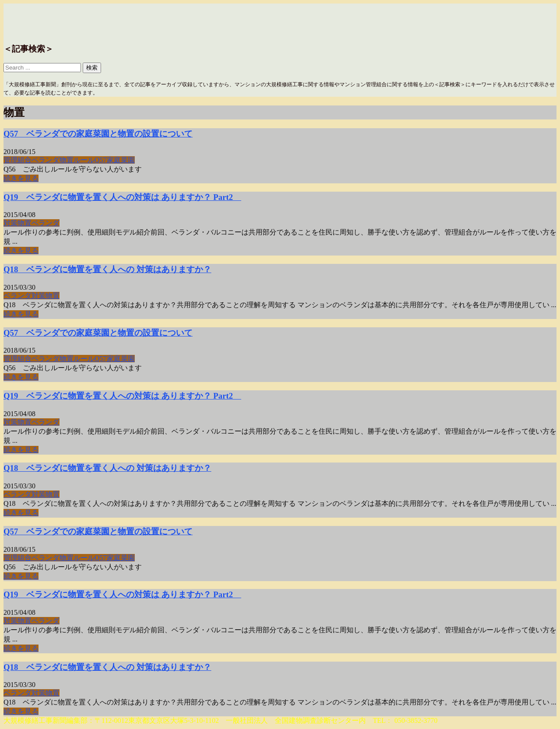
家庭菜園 (121, 160)
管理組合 (17, 160)
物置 (66, 160)
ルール (84, 160)
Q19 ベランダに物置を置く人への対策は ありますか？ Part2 (122, 197)
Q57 (101, 160)
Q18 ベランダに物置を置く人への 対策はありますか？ (107, 269)
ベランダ (45, 160)
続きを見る (21, 178)
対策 (10, 223)
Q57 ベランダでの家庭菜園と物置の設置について (98, 134)
